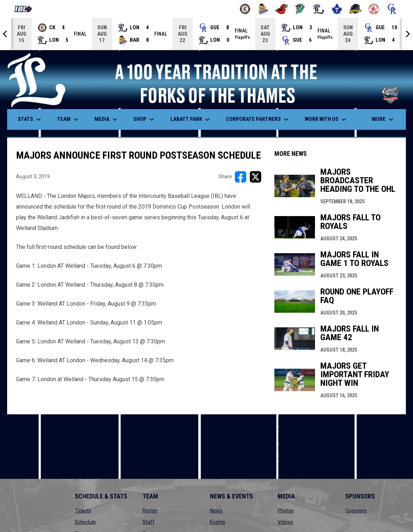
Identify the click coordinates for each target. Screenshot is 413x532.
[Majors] (319, 9)
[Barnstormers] (245, 9)
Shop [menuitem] (145, 119)
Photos (286, 511)
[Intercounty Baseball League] (26, 9)
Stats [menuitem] (30, 119)
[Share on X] (255, 177)
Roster (150, 511)
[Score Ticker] (206, 34)
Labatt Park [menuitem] (191, 119)
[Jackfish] (300, 9)
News (216, 511)
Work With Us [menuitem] (326, 119)
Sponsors (356, 511)
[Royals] (392, 9)
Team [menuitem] (69, 119)
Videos (285, 522)
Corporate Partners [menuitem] (258, 119)
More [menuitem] (383, 119)
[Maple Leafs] (337, 9)
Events (218, 522)
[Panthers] (355, 9)
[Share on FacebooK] (241, 177)
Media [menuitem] (107, 119)
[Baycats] (264, 9)
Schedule (85, 522)
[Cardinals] (282, 9)
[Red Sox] (374, 9)
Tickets (83, 511)
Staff (149, 522)
